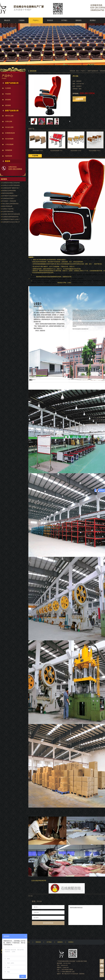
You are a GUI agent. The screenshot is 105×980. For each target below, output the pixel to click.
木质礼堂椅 (9, 121)
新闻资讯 (79, 20)
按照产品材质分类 (12, 111)
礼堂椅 (78, 961)
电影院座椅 (9, 156)
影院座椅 (8, 100)
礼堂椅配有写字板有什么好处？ (11, 219)
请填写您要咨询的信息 (85, 915)
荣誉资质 (50, 20)
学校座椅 (8, 94)
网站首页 (7, 20)
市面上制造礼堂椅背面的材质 (10, 204)
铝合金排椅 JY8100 (76, 151)
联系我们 (93, 20)
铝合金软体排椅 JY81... (57, 151)
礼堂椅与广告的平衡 (8, 209)
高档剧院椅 (9, 150)
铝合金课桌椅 (9, 139)
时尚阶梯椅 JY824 (38, 151)
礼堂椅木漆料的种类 (8, 211)
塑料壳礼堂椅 (9, 116)
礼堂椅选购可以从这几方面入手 (11, 222)
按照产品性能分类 (12, 83)
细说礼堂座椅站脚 (7, 206)
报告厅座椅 (84, 961)
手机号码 (36, 912)
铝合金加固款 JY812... (95, 151)
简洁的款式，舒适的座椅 (9, 201)
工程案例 (21, 20)
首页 (77, 71)
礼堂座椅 (8, 88)
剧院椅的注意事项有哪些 (9, 191)
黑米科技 (82, 974)
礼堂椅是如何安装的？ (8, 198)
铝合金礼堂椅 (9, 127)
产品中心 (36, 20)
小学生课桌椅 (9, 144)
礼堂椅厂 (73, 961)
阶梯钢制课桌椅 (10, 133)
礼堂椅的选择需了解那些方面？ (11, 188)
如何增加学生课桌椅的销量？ (10, 196)
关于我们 (64, 20)
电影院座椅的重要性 (8, 193)
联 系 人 (36, 907)
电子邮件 (36, 918)
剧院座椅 (8, 105)
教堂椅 (8, 161)
